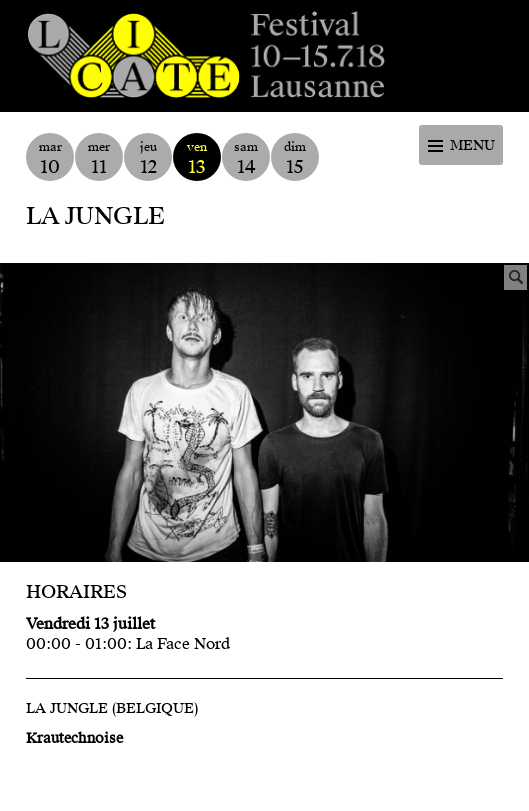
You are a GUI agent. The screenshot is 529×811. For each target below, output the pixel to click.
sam (246, 158)
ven (197, 158)
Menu (472, 145)
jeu (148, 158)
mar (50, 158)
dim (295, 158)
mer (99, 158)
